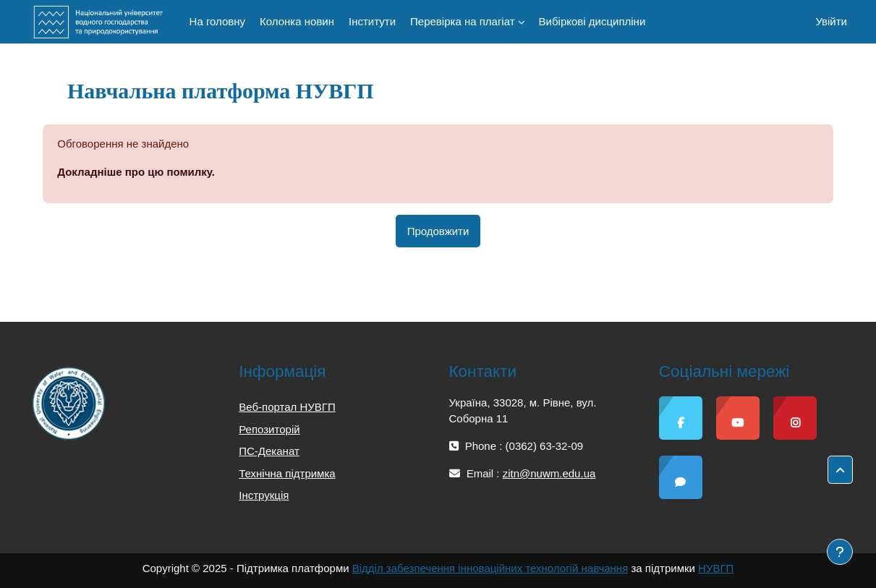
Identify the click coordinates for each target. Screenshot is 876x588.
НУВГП (716, 568)
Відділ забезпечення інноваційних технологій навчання (490, 568)
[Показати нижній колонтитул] (840, 552)
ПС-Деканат (269, 451)
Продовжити (438, 231)
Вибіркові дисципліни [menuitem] (592, 21)
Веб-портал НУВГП (287, 407)
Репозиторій (269, 429)
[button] (840, 470)
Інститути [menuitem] (372, 21)
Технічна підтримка (287, 473)
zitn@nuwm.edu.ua (549, 473)
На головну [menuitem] (218, 21)
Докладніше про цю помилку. (136, 172)
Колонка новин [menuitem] (297, 21)
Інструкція (264, 495)
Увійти (831, 21)
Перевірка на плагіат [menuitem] (463, 21)
